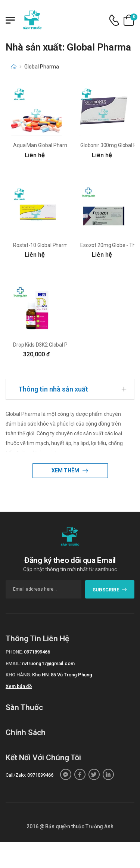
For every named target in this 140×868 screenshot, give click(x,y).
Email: (13, 663)
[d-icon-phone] (114, 20)
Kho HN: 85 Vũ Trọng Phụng (62, 675)
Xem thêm (66, 470)
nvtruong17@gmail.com (48, 663)
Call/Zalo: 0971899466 (29, 775)
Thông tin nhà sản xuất (53, 389)
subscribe (110, 590)
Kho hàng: (18, 675)
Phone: (14, 652)
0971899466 (37, 652)
